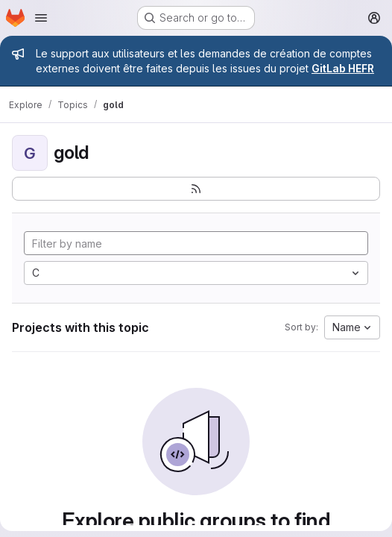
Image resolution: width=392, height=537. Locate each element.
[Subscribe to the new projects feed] (196, 189)
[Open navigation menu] (41, 18)
